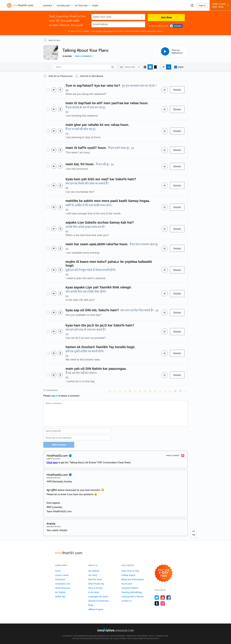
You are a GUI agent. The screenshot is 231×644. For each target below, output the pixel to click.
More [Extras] (95, 6)
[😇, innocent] (160, 391)
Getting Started (128, 575)
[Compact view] (145, 67)
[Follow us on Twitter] (157, 598)
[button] (192, 5)
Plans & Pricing (95, 588)
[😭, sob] (155, 391)
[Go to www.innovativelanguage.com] (115, 630)
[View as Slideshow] (172, 51)
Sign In (202, 5)
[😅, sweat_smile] (145, 391)
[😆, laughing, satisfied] (140, 391)
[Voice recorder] (60, 90)
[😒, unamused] (125, 391)
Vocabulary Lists (63, 584)
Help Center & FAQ (130, 571)
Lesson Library (62, 575)
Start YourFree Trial (221, 6)
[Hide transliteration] (163, 67)
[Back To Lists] (52, 40)
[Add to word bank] (165, 90)
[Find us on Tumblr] (157, 603)
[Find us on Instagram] (163, 603)
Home (58, 571)
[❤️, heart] (180, 391)
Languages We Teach (98, 597)
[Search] (84, 67)
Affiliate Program (96, 609)
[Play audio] (54, 90)
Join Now (166, 17)
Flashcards (60, 579)
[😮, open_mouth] (170, 391)
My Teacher (81, 6)
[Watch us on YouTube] (163, 598)
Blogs (91, 605)
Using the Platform (130, 588)
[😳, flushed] (115, 391)
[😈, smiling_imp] (175, 391)
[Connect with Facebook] (176, 26)
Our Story (93, 575)
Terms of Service (146, 639)
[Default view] (150, 67)
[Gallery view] (155, 67)
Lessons (47, 6)
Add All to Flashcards (61, 76)
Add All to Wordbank (92, 76)
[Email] (77, 438)
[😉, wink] (150, 391)
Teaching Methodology (132, 592)
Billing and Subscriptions (133, 579)
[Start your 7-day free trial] (164, 573)
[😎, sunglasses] (130, 391)
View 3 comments (84, 56)
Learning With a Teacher (133, 597)
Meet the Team (95, 579)
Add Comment (59, 445)
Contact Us (126, 601)
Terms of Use (98, 31)
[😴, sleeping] (165, 391)
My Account (127, 584)
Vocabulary (63, 6)
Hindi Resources (63, 588)
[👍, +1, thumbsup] (185, 391)
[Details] (177, 90)
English (179, 67)
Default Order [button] (130, 67)
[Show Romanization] (169, 67)
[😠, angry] (135, 391)
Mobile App (60, 597)
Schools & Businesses (98, 601)
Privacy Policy (107, 31)
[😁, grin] (120, 391)
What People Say (96, 584)
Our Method (94, 571)
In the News (94, 592)
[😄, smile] (110, 391)
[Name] (77, 431)
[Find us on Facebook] (169, 598)
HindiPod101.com (134, 636)
